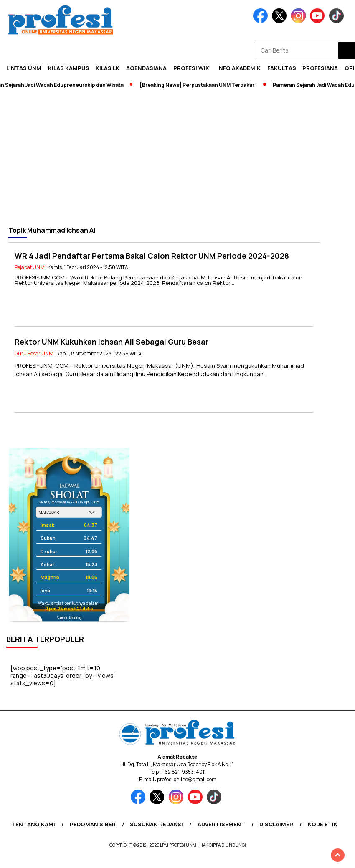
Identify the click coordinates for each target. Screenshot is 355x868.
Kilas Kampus (69, 68)
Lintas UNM (24, 68)
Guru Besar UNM (34, 353)
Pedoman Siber (93, 824)
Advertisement (221, 824)
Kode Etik (323, 824)
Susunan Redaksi (156, 824)
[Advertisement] (177, 157)
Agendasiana (146, 68)
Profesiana (320, 68)
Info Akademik (239, 68)
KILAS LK (108, 68)
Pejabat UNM (30, 267)
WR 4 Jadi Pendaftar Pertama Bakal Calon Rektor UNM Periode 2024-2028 (152, 256)
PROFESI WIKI (192, 68)
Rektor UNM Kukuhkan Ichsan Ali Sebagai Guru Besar (112, 342)
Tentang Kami (33, 824)
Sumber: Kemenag (69, 618)
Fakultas (282, 68)
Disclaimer (276, 824)
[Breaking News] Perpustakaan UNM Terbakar (199, 85)
